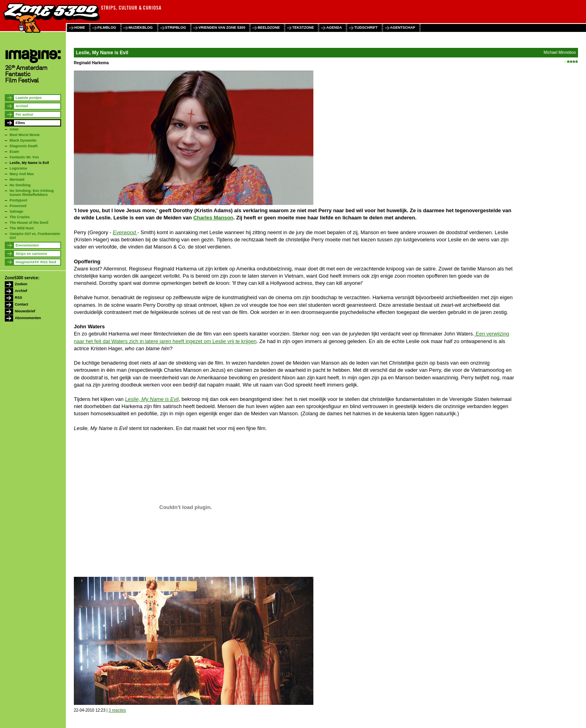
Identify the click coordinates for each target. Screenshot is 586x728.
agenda (334, 28)
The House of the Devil (29, 223)
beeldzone (269, 28)
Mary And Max (22, 174)
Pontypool (18, 200)
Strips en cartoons (31, 254)
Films (20, 123)
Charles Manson (213, 218)
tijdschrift (366, 28)
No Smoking (20, 185)
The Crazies (20, 217)
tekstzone (303, 28)
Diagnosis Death (24, 146)
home (80, 28)
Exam (14, 152)
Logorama (18, 168)
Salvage (16, 211)
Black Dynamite (23, 140)
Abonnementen (28, 318)
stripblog (176, 28)
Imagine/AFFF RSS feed (36, 262)
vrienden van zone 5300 (222, 28)
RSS (19, 298)
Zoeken (21, 284)
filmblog (107, 28)
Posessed (18, 206)
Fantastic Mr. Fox (24, 157)
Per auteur (25, 114)
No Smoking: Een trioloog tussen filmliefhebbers (32, 193)
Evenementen (27, 245)
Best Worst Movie (25, 135)
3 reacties (117, 710)
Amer (14, 129)
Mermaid (17, 180)
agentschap (403, 28)
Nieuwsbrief (25, 311)
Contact (22, 304)
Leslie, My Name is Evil (29, 163)
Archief (22, 106)
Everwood (125, 232)
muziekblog (141, 28)
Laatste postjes (29, 98)
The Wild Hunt (22, 228)
